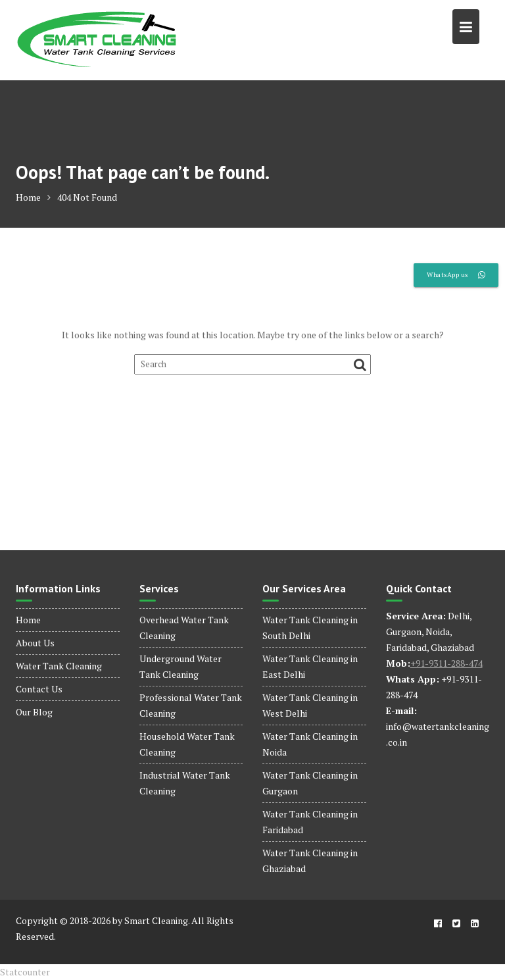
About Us (35, 643)
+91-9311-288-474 (446, 663)
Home (28, 620)
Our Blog (34, 712)
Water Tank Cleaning (59, 666)
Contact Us (39, 689)
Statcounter (25, 972)
